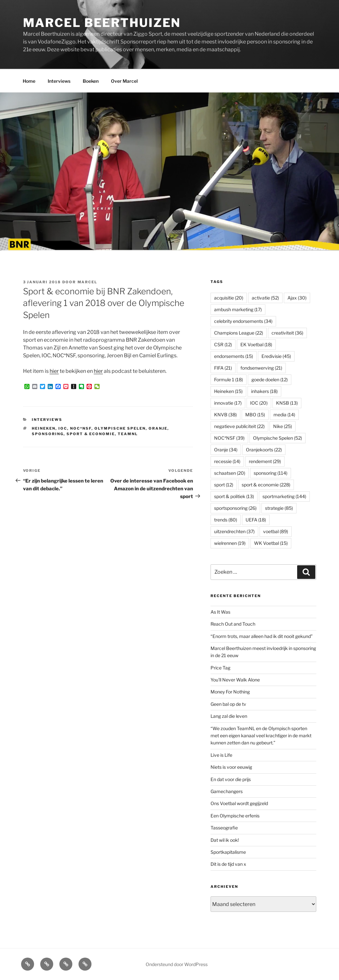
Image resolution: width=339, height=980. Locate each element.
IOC (63, 428)
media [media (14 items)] (284, 415)
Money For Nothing (230, 692)
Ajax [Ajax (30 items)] (297, 298)
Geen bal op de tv (228, 704)
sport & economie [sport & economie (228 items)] (266, 485)
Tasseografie (224, 828)
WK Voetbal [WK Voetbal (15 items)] (271, 543)
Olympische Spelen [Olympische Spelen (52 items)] (278, 438)
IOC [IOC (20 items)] (259, 403)
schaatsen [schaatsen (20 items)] (230, 473)
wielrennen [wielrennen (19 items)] (230, 543)
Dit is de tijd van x (228, 864)
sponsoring (48, 434)
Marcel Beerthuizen (102, 23)
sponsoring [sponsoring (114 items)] (271, 473)
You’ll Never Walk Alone (235, 680)
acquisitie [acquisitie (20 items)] (229, 298)
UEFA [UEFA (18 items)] (256, 520)
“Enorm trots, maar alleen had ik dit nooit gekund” (262, 636)
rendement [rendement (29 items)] (265, 461)
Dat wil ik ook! (225, 840)
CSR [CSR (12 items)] (223, 344)
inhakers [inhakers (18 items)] (264, 391)
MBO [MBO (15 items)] (255, 415)
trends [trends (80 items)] (226, 520)
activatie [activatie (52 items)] (265, 298)
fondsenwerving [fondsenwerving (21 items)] (261, 368)
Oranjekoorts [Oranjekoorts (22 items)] (264, 450)
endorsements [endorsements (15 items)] (234, 356)
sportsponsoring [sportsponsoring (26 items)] (235, 508)
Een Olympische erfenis (235, 816)
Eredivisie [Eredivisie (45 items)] (276, 356)
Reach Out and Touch (233, 624)
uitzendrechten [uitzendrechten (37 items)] (234, 531)
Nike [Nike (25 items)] (283, 426)
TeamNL (128, 434)
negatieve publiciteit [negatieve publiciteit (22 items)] (239, 426)
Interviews (59, 81)
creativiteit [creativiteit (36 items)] (287, 333)
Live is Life (221, 755)
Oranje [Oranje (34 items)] (226, 450)
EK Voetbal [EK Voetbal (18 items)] (256, 344)
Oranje (158, 428)
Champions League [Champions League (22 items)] (239, 333)
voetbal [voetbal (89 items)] (276, 531)
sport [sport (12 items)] (224, 485)
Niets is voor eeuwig (231, 767)
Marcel (88, 282)
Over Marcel (124, 81)
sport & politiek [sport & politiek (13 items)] (234, 496)
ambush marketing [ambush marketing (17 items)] (238, 309)
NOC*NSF (81, 428)
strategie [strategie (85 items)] (279, 508)
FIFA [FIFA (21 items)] (223, 368)
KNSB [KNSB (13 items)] (287, 403)
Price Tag (220, 668)
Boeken (91, 81)
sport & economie (91, 434)
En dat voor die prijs (231, 779)
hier (54, 371)
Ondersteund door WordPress (177, 964)
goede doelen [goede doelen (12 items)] (270, 380)
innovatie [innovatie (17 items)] (228, 403)
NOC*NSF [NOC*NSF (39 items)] (229, 438)
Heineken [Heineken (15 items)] (228, 391)
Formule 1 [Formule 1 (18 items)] (229, 380)
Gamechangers (227, 791)
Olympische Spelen (120, 428)
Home (29, 81)
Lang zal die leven (229, 716)
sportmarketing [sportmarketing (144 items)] (284, 496)
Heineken (44, 428)
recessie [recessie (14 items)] (227, 461)
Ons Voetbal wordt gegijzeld (239, 803)
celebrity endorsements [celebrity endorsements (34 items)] (243, 321)
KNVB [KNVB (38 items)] (225, 415)
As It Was (220, 612)
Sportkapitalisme (228, 852)
